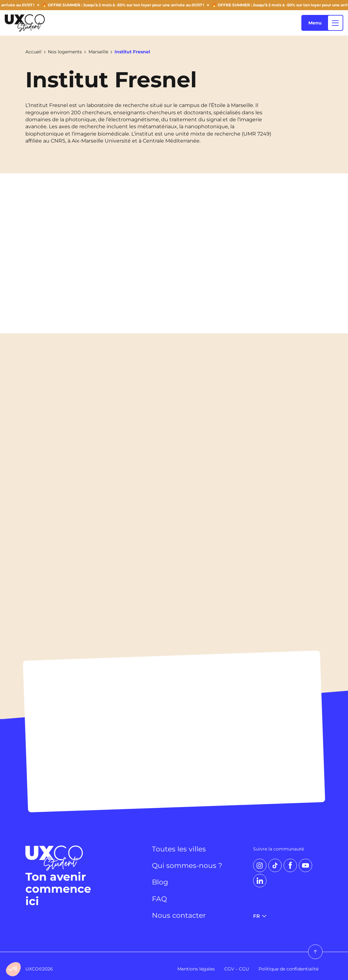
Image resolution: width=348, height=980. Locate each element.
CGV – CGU (237, 969)
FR (259, 916)
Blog (160, 882)
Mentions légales (196, 969)
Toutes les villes (179, 849)
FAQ (159, 899)
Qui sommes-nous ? (187, 865)
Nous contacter (179, 915)
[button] (13, 969)
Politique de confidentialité (289, 969)
